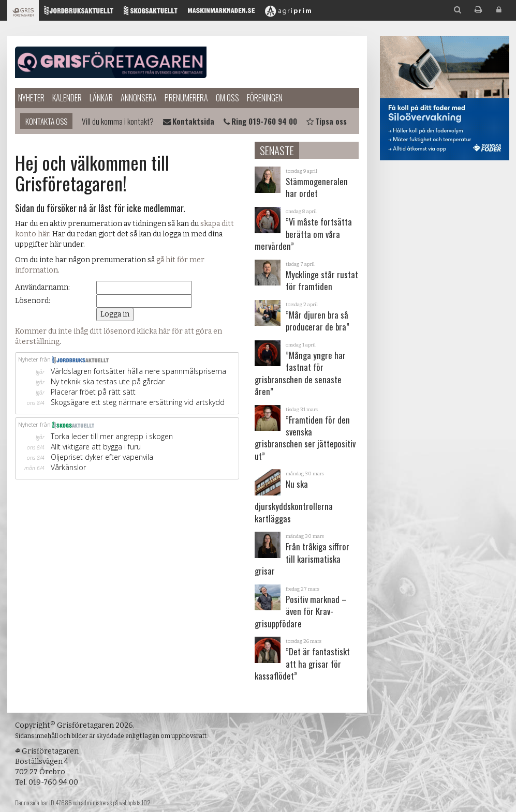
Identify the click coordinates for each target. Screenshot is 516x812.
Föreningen (265, 98)
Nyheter (31, 98)
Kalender (67, 98)
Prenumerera (186, 98)
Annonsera (139, 98)
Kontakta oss (46, 121)
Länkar (101, 98)
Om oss (227, 98)
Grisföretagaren (111, 62)
